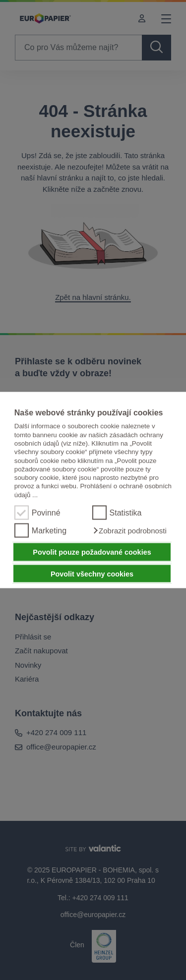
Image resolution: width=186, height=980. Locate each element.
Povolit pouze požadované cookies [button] (92, 552)
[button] (129, 531)
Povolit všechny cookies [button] (92, 574)
